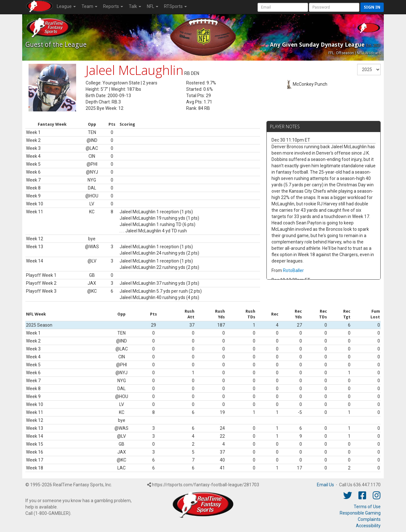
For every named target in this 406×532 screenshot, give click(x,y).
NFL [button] (153, 6)
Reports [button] (113, 6)
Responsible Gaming (360, 513)
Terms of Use (367, 507)
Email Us (325, 485)
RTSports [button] (175, 6)
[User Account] (283, 7)
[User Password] (334, 7)
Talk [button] (135, 6)
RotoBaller (293, 270)
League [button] (66, 6)
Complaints (369, 519)
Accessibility (368, 526)
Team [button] (89, 6)
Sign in (372, 7)
